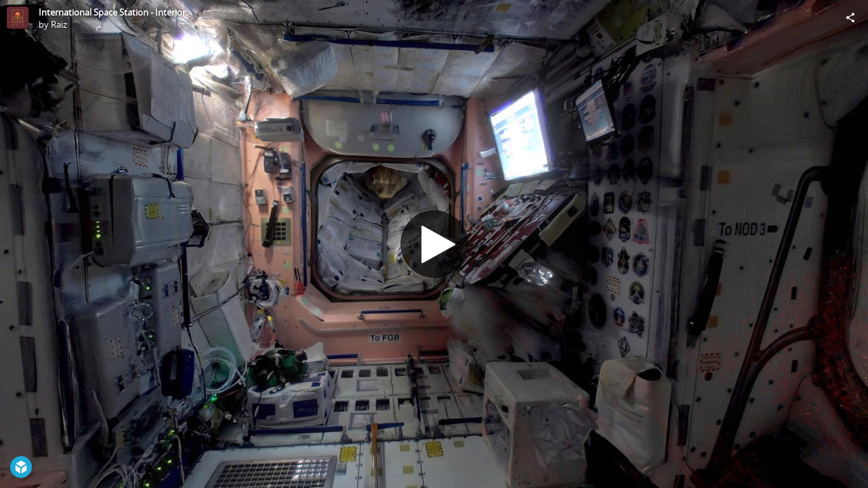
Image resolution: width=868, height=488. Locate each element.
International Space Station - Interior (112, 12)
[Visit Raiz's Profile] (18, 18)
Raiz (59, 24)
